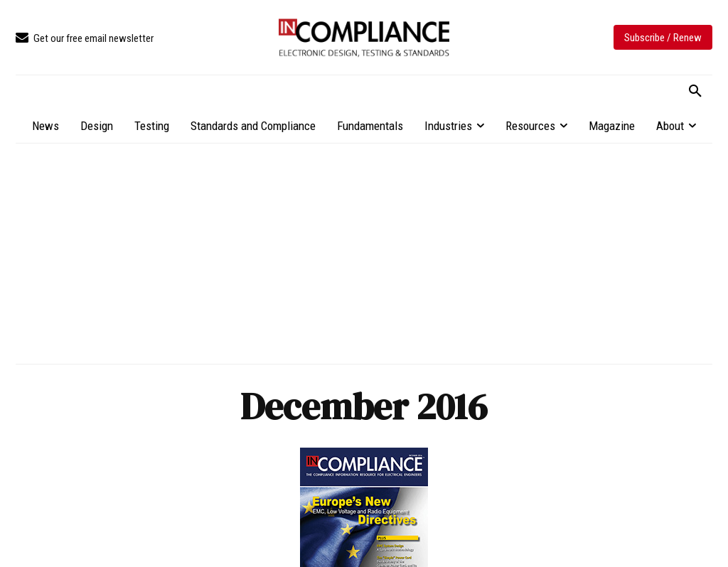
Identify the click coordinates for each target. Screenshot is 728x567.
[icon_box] (85, 39)
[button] (695, 92)
